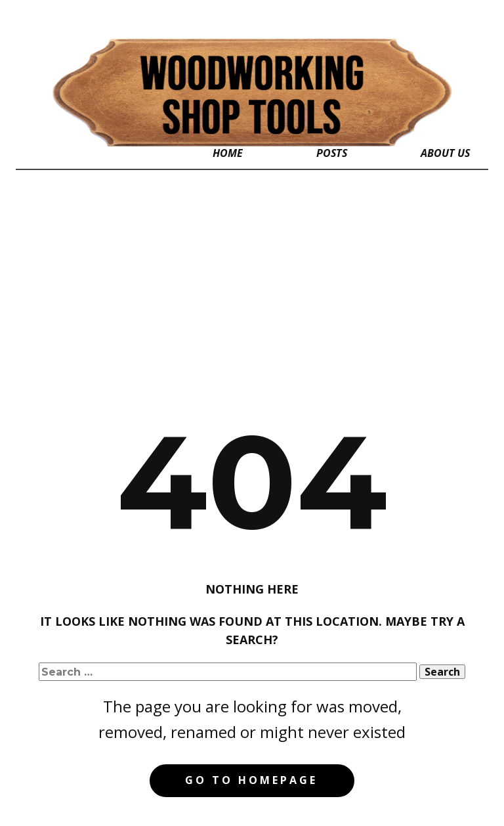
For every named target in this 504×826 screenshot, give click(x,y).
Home (228, 153)
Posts (332, 153)
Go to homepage (251, 780)
